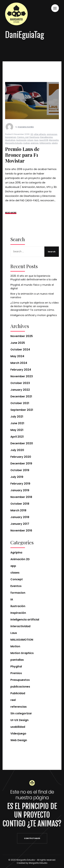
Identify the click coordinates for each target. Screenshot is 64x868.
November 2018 (21, 497)
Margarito (54, 147)
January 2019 (20, 490)
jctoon (30, 147)
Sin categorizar (21, 713)
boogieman (11, 144)
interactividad (20, 626)
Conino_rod (23, 144)
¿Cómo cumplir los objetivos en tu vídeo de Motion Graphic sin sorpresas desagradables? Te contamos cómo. (35, 306)
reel (13, 700)
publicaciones (20, 687)
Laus (14, 633)
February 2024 (21, 370)
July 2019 (17, 477)
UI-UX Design (19, 720)
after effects (40, 141)
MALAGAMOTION (22, 640)
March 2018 (18, 510)
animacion (52, 141)
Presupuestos (20, 680)
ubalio (55, 150)
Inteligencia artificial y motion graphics (34, 315)
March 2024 (19, 363)
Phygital (16, 666)
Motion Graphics (22, 653)
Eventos (16, 586)
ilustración (21, 147)
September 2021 (22, 410)
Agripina (16, 553)
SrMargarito (45, 150)
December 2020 (22, 443)
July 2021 (17, 417)
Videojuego (18, 734)
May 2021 (17, 430)
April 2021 (17, 437)
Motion (15, 646)
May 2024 (17, 356)
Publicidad (18, 693)
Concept (17, 579)
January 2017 (20, 524)
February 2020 (21, 457)
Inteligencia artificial (25, 620)
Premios (16, 673)
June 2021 (17, 423)
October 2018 (20, 504)
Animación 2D (20, 559)
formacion (18, 593)
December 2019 (21, 463)
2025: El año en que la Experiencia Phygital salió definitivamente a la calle (34, 278)
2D (32, 141)
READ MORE (11, 219)
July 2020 (17, 450)
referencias (19, 707)
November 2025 (22, 336)
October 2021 (20, 403)
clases (15, 573)
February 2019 (20, 484)
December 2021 (21, 396)
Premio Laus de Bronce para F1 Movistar (22, 161)
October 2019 (20, 470)
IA (12, 599)
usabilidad (18, 727)
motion (27, 150)
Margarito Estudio (14, 150)
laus (36, 147)
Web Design (19, 740)
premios (35, 150)
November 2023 (22, 376)
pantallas (17, 660)
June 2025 (18, 343)
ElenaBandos (46, 144)
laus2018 (44, 147)
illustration (10, 147)
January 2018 (20, 517)
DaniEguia (34, 144)
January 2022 (20, 390)
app (13, 566)
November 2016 (21, 531)
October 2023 (20, 383)
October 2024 (20, 350)
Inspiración (18, 613)
